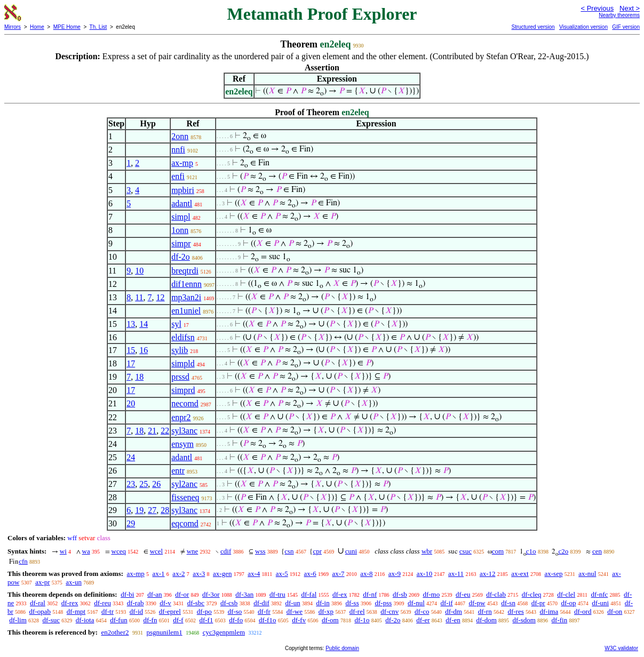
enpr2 (181, 417)
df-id (136, 611)
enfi (178, 176)
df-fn (150, 620)
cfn (23, 561)
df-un (292, 603)
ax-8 (366, 574)
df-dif (261, 603)
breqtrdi (185, 271)
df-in (323, 603)
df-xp (326, 611)
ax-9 (395, 574)
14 (144, 324)
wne (193, 551)
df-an (154, 594)
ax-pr (42, 582)
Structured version (533, 27)
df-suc (51, 620)
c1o (531, 551)
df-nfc (600, 594)
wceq (119, 551)
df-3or (211, 594)
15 (131, 350)
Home (37, 27)
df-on (615, 611)
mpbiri (183, 190)
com (498, 551)
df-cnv (389, 611)
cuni (351, 551)
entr (178, 471)
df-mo (431, 594)
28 (165, 510)
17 (131, 363)
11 (139, 297)
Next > (630, 8)
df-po (204, 611)
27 (152, 510)
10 (139, 271)
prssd (180, 377)
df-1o (362, 620)
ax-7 (338, 574)
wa (86, 551)
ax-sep (553, 574)
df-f (178, 620)
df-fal (309, 594)
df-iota (85, 620)
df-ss (352, 603)
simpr (181, 243)
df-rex (70, 603)
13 (131, 324)
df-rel (357, 611)
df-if (447, 603)
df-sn (508, 603)
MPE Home (67, 27)
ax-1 (159, 574)
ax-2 (178, 574)
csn (289, 551)
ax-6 (310, 574)
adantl (182, 203)
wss (260, 551)
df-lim (18, 620)
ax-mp (182, 163)
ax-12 (488, 574)
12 (161, 297)
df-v (165, 603)
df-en (453, 620)
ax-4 (254, 574)
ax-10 (425, 574)
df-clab (496, 594)
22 (165, 431)
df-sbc (196, 603)
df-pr (538, 603)
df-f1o (268, 620)
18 (139, 377)
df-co (422, 611)
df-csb (229, 603)
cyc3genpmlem (224, 632)
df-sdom (524, 620)
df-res (515, 611)
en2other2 (115, 632)
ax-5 (282, 574)
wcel (157, 551)
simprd (183, 390)
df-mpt (76, 611)
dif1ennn (186, 284)
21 (152, 431)
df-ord (583, 611)
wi (63, 551)
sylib (180, 350)
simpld (183, 363)
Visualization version (583, 27)
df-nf (370, 594)
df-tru (277, 594)
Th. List (98, 27)
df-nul (416, 603)
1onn (180, 230)
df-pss (383, 603)
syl (176, 324)
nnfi (178, 150)
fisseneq (185, 497)
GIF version (626, 27)
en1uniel (186, 311)
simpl (181, 217)
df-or (182, 594)
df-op (568, 603)
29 (131, 523)
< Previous (597, 8)
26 (156, 484)
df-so (235, 611)
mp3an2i (186, 297)
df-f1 (206, 620)
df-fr (264, 611)
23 (131, 484)
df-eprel (170, 611)
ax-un (74, 582)
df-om (330, 620)
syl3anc (184, 431)
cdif (226, 551)
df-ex (340, 594)
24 (131, 457)
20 (131, 403)
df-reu (102, 603)
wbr (427, 551)
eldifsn (183, 337)
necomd (185, 403)
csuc (466, 551)
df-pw (477, 603)
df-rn (485, 611)
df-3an (244, 594)
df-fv (299, 620)
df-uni (600, 603)
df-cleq (532, 594)
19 (139, 510)
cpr (317, 551)
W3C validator (621, 648)
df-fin (560, 620)
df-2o (181, 257)
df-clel (566, 594)
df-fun (119, 620)
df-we (295, 611)
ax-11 (456, 574)
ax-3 (199, 574)
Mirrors (13, 27)
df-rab (136, 603)
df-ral (38, 603)
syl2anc (184, 484)
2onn (180, 136)
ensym (182, 444)
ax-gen (222, 574)
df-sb (400, 594)
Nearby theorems (619, 15)
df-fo (236, 620)
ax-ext (520, 574)
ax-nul (587, 574)
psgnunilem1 (164, 632)
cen (597, 551)
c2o (563, 551)
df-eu (463, 594)
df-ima (549, 611)
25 (144, 484)
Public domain (342, 648)
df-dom (486, 620)
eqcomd (185, 523)
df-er (423, 620)
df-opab (40, 611)
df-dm (454, 611)
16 (144, 350)
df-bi (127, 594)
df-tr (108, 611)
